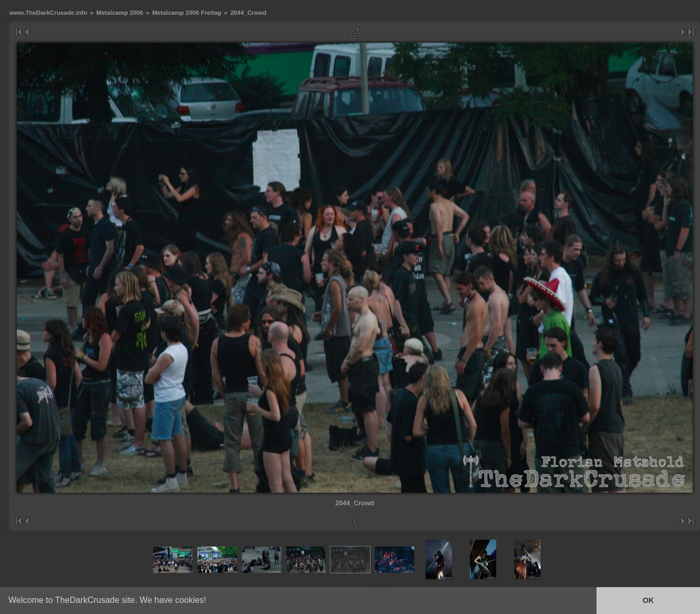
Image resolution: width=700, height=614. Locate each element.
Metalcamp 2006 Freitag (187, 12)
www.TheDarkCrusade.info (48, 12)
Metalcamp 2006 (120, 12)
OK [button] (648, 600)
